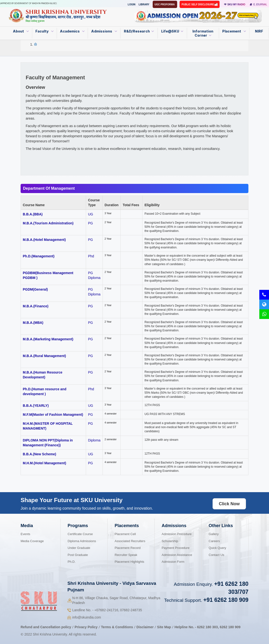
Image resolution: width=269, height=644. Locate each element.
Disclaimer (145, 627)
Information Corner (203, 33)
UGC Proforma (165, 4)
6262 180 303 (207, 627)
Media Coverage (32, 541)
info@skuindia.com (87, 617)
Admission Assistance (177, 555)
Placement (234, 31)
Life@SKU (172, 31)
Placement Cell (125, 534)
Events (25, 534)
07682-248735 (131, 610)
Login (132, 4)
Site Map (164, 627)
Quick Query (217, 548)
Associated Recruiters (130, 541)
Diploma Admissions (82, 541)
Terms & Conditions (118, 627)
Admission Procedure (177, 534)
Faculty (44, 31)
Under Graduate (79, 548)
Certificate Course (80, 534)
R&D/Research (139, 31)
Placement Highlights (129, 562)
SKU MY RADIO (235, 4)
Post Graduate (78, 555)
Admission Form (173, 562)
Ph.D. (72, 562)
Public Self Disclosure (198, 4)
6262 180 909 (230, 627)
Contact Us (216, 555)
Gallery (214, 534)
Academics (72, 31)
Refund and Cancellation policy (46, 627)
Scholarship (170, 541)
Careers (214, 541)
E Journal (258, 4)
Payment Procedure (176, 548)
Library (144, 4)
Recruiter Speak (126, 555)
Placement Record (128, 548)
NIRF (259, 31)
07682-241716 (106, 610)
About (21, 31)
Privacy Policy (86, 627)
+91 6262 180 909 (226, 600)
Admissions (104, 31)
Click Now (229, 504)
